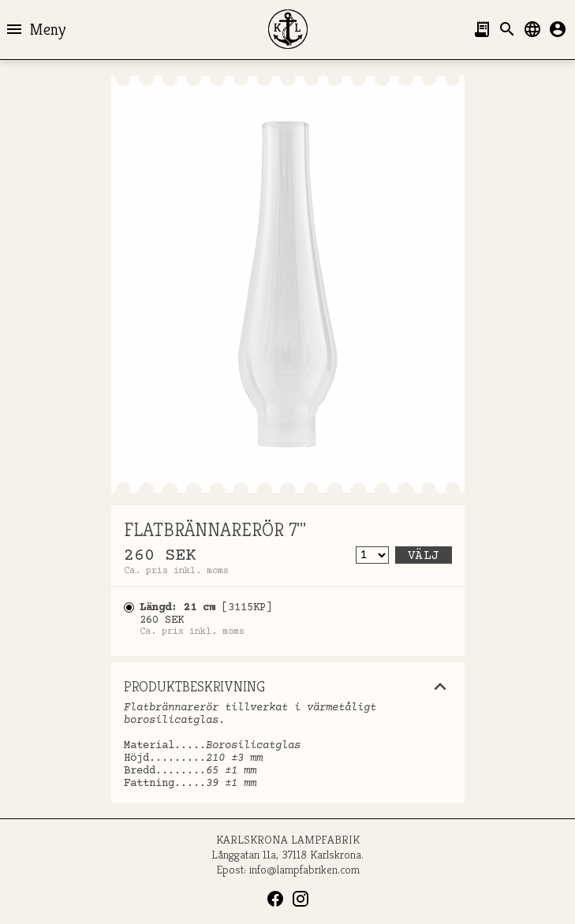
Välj (424, 556)
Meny (35, 29)
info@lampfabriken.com (304, 869)
